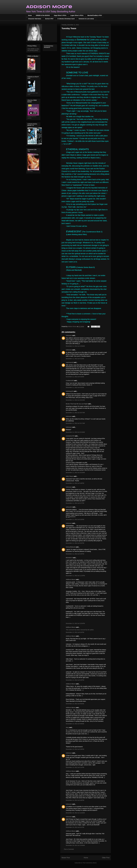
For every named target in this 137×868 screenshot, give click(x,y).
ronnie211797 (70, 436)
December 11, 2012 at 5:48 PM (75, 483)
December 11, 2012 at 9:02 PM (75, 543)
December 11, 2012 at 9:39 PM (75, 554)
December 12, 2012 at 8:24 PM (75, 632)
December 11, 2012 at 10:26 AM (75, 473)
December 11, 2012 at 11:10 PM (75, 576)
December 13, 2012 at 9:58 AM (75, 724)
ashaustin (69, 507)
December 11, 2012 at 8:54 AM (75, 387)
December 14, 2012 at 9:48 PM (75, 800)
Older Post (106, 858)
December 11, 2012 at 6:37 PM (75, 503)
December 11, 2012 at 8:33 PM (75, 519)
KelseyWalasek (71, 547)
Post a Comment (69, 849)
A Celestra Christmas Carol (66, 19)
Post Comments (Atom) (90, 863)
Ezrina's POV (49, 19)
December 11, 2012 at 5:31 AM (75, 359)
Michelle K (69, 558)
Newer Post (66, 858)
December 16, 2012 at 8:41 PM (75, 827)
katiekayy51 (70, 391)
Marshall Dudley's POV (95, 15)
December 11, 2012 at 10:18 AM (75, 432)
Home (30, 15)
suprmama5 (70, 362)
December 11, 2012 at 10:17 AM (75, 423)
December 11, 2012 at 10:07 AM (75, 413)
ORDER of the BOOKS (43, 15)
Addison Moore (49, 7)
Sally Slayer (70, 476)
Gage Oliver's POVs (60, 15)
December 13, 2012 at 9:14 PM (75, 767)
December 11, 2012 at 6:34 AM (75, 377)
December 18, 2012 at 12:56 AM (75, 845)
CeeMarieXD (70, 381)
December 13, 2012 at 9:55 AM (75, 704)
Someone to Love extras (86, 19)
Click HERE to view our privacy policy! (33, 50)
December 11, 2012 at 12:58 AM (75, 346)
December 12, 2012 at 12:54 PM (75, 623)
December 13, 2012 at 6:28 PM (75, 749)
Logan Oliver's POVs (77, 15)
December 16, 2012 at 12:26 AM (75, 813)
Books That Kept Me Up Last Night (77, 404)
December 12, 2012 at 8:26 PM (75, 680)
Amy (68, 727)
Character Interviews (35, 19)
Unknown (69, 335)
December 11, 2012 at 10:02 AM (75, 400)
